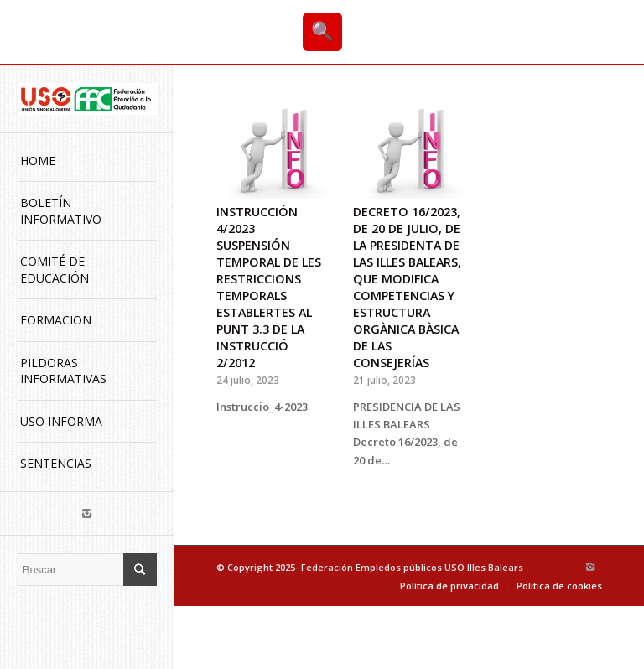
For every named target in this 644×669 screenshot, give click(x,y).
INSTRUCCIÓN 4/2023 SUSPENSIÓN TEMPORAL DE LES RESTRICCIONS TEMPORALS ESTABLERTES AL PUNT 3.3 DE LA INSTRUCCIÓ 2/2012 (269, 287)
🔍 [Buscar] (322, 31)
